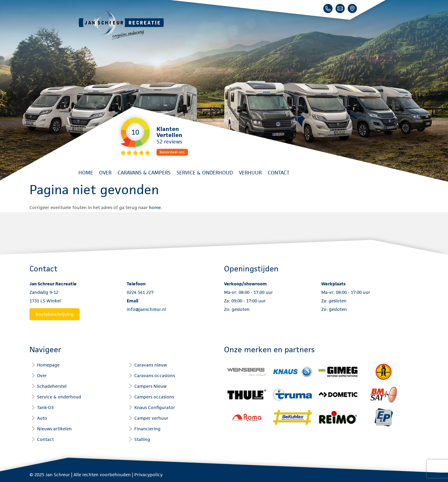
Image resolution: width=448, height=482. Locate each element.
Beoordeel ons (172, 152)
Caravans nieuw (151, 365)
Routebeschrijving (55, 314)
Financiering (147, 429)
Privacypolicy (148, 475)
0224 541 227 (140, 292)
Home (86, 173)
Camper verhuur (151, 418)
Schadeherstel (52, 386)
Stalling (142, 439)
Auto (42, 418)
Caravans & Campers (144, 173)
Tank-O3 (45, 407)
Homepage (48, 365)
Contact (279, 173)
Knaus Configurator (155, 407)
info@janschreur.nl (146, 309)
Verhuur (250, 173)
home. (155, 207)
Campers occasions (154, 397)
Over (105, 173)
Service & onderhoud (205, 173)
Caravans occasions (155, 375)
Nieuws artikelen (54, 429)
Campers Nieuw (150, 386)
